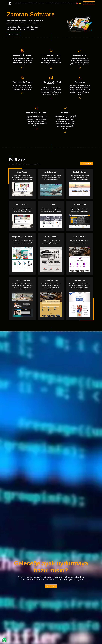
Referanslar (64, 3)
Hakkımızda (25, 3)
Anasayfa (17, 3)
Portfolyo (57, 3)
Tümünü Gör (87, 163)
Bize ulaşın (51, 586)
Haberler (41, 3)
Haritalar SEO (49, 3)
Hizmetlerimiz (34, 3)
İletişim (71, 3)
